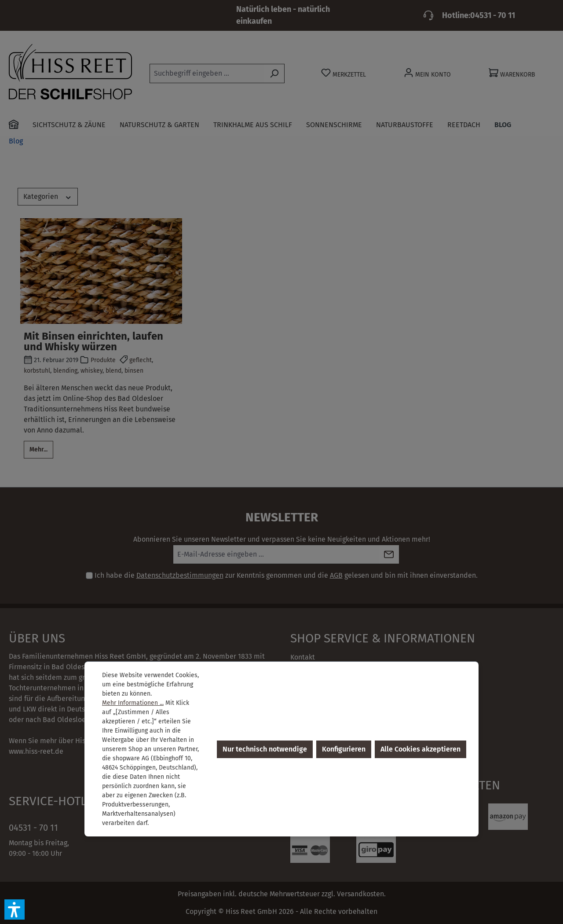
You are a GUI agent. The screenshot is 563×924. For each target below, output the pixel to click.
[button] (15, 909)
